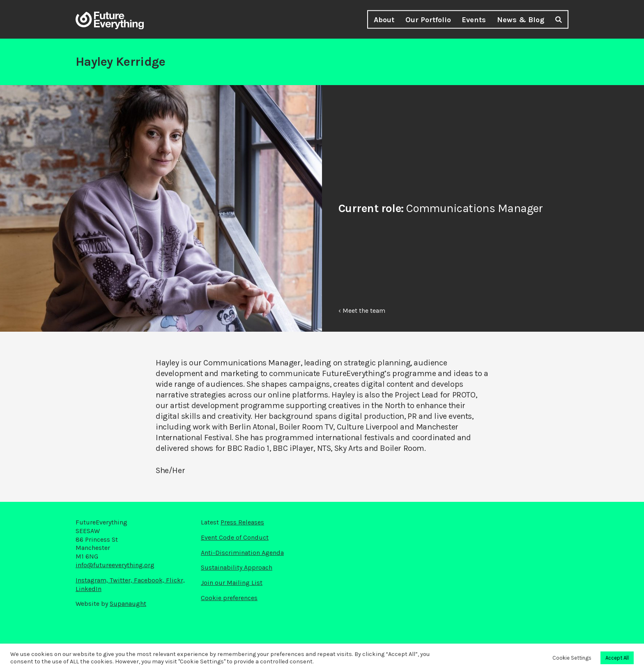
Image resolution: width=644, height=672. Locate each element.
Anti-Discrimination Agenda (242, 553)
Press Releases (242, 522)
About (384, 20)
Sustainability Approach (237, 567)
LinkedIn (89, 589)
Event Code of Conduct (235, 537)
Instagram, (93, 580)
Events (474, 20)
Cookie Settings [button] (572, 658)
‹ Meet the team (362, 311)
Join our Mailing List (232, 583)
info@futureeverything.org (115, 565)
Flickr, (175, 580)
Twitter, (122, 580)
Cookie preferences (229, 598)
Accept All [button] (617, 658)
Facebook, (150, 580)
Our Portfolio (428, 20)
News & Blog (521, 20)
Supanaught (128, 604)
